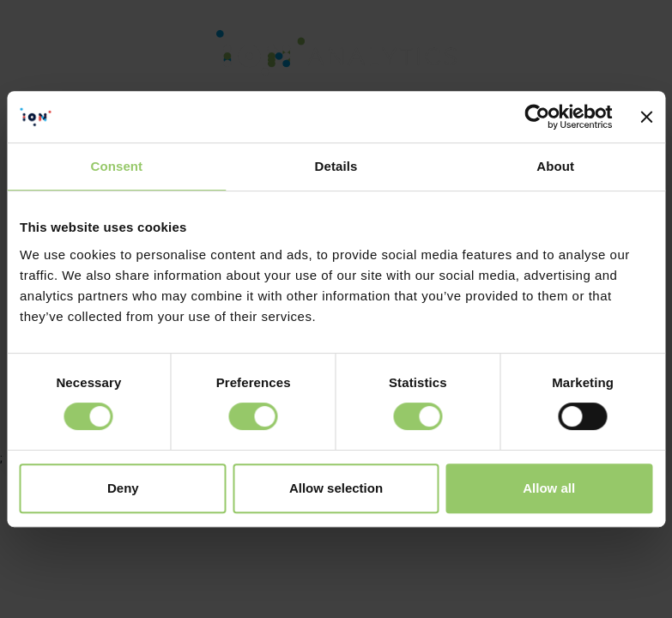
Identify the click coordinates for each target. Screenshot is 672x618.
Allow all (549, 488)
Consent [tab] (116, 166)
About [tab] (555, 166)
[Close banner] (646, 117)
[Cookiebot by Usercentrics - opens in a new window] (538, 117)
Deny (123, 488)
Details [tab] (336, 166)
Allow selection (336, 488)
